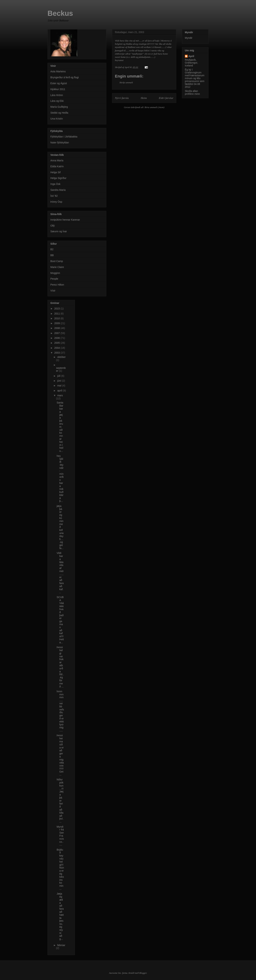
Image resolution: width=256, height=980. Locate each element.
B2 (52, 249)
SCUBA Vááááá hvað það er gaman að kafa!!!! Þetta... (60, 620)
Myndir (189, 38)
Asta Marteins (58, 71)
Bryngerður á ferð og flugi (65, 77)
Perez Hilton (57, 285)
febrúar (61, 945)
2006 (57, 338)
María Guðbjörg (59, 107)
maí (60, 386)
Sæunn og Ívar (59, 231)
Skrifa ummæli (126, 82)
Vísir (53, 291)
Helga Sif (55, 172)
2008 (57, 328)
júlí (59, 376)
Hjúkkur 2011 (58, 89)
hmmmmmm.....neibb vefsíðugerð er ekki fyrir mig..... (60, 711)
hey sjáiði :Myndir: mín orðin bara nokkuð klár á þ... (60, 479)
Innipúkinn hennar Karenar (65, 220)
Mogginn (55, 273)
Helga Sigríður (58, 178)
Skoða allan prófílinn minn (192, 92)
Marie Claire (57, 267)
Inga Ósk (55, 184)
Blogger (143, 973)
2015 (57, 309)
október (61, 357)
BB (52, 255)
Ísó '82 (54, 196)
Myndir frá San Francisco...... (60, 836)
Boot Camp (57, 261)
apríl (60, 391)
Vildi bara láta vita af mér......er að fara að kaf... (60, 573)
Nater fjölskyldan (60, 143)
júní (60, 381)
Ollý (53, 226)
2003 (57, 353)
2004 (57, 348)
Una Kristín (57, 119)
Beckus (60, 13)
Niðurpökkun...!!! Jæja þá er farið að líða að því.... (60, 801)
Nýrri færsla (122, 98)
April (191, 56)
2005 (57, 343)
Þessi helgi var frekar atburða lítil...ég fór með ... (60, 667)
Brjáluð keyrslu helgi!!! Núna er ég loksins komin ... (60, 869)
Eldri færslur (166, 98)
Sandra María (58, 190)
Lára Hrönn (57, 95)
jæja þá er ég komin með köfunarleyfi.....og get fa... (60, 527)
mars (60, 395)
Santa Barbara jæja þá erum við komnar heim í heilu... (60, 427)
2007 (57, 333)
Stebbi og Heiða (59, 113)
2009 (57, 323)
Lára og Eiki (57, 101)
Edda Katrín (57, 166)
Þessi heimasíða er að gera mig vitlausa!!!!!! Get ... (60, 755)
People (54, 279)
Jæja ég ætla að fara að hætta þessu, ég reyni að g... (60, 916)
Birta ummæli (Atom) (154, 107)
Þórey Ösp (56, 202)
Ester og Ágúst (59, 83)
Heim (144, 98)
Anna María (57, 160)
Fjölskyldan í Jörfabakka (64, 137)
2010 (57, 318)
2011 (57, 314)
